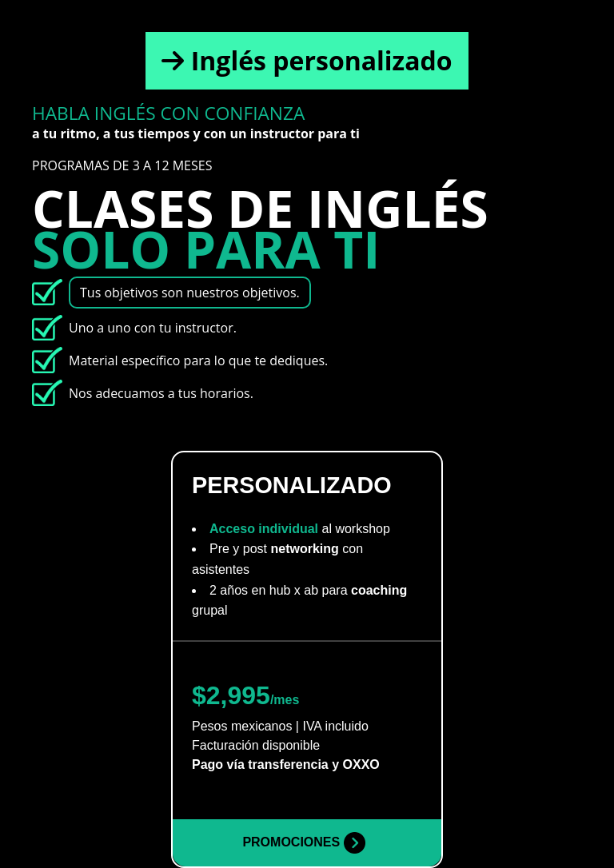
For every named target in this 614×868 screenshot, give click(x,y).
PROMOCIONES (303, 843)
